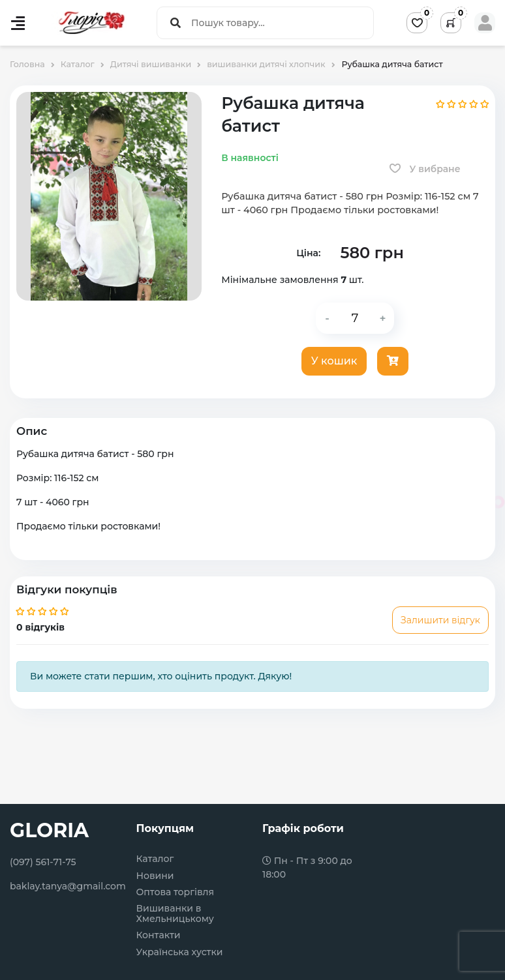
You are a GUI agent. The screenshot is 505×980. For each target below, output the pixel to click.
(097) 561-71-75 (43, 862)
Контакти (159, 935)
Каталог (155, 859)
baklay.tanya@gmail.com (68, 886)
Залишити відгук (440, 620)
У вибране (425, 169)
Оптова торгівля (176, 892)
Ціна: (308, 253)
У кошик (334, 361)
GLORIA (49, 830)
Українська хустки (180, 952)
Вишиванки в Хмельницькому (175, 914)
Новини (155, 876)
